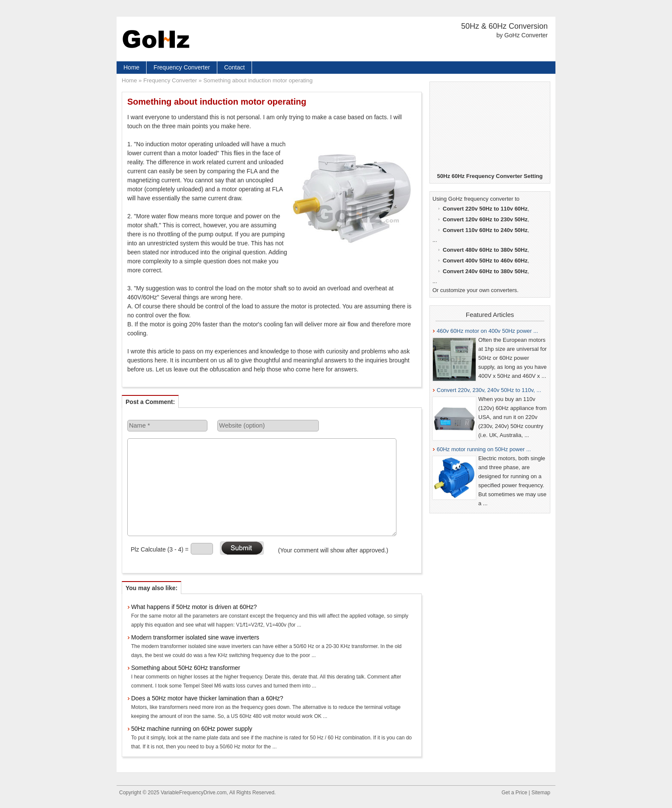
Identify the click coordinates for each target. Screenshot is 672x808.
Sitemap (541, 793)
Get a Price (514, 793)
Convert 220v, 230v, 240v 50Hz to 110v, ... (489, 390)
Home (131, 67)
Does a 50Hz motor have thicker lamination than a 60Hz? (207, 698)
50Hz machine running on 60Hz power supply (192, 729)
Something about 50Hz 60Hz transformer (186, 668)
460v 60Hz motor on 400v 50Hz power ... (487, 331)
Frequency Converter (182, 67)
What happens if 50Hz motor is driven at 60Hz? (194, 607)
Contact (234, 67)
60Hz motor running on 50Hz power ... (484, 449)
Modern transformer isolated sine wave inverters (195, 637)
